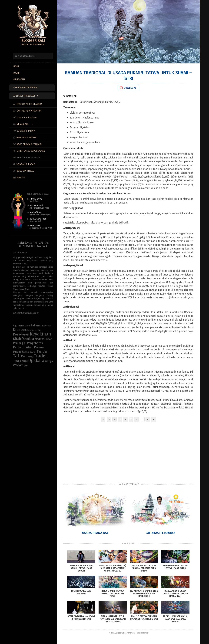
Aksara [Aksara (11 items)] (26, 326)
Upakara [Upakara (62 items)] (36, 361)
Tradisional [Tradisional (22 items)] (20, 361)
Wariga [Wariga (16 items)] (49, 361)
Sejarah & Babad (26, 164)
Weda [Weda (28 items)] (17, 365)
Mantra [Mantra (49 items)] (28, 339)
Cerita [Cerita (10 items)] (48, 326)
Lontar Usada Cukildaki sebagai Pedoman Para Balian (144, 568)
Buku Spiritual (25, 171)
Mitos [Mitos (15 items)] (49, 339)
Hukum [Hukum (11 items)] (28, 330)
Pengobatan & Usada (29, 158)
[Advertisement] (128, 451)
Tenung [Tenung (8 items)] (30, 357)
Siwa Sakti (41, 227)
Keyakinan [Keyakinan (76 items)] (40, 334)
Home (16, 66)
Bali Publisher (142, 633)
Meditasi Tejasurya (161, 533)
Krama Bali (23, 124)
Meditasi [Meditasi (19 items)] (40, 339)
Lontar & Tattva (26, 131)
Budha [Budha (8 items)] (42, 326)
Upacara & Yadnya (26, 138)
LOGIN (17, 73)
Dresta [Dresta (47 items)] (18, 330)
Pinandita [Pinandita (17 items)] (19, 352)
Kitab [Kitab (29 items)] (17, 339)
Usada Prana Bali (96, 533)
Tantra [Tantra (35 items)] (42, 351)
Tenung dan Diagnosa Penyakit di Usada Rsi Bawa (113, 594)
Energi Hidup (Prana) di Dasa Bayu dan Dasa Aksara (175, 619)
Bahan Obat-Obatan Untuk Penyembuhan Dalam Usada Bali (144, 594)
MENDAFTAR (20, 79)
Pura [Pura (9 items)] (27, 352)
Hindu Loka (36, 200)
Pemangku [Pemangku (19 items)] (20, 343)
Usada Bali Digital (27, 117)
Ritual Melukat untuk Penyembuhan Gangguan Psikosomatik (113, 619)
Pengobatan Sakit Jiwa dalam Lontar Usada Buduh (81, 568)
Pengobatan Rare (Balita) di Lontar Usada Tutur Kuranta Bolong (113, 568)
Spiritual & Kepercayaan (31, 151)
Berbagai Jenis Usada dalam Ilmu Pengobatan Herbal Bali (175, 594)
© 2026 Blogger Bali (117, 633)
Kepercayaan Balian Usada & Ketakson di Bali (81, 618)
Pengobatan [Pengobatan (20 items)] (35, 343)
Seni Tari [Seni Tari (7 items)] (33, 352)
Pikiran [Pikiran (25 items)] (39, 347)
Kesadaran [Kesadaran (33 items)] (21, 334)
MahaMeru (40, 213)
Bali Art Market (38, 220)
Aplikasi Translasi (24, 96)
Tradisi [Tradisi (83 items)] (41, 356)
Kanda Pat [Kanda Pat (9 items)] (36, 330)
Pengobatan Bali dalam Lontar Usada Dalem (175, 567)
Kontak (21, 178)
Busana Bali (39, 207)
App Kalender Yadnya (25, 87)
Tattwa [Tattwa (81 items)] (20, 356)
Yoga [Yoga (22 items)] (25, 365)
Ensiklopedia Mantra (29, 111)
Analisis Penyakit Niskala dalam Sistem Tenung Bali (144, 618)
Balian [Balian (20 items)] (35, 325)
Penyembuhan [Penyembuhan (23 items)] (23, 347)
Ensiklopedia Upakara (29, 104)
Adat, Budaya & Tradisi (29, 144)
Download (128, 88)
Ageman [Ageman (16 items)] (18, 325)
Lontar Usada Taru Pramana (81, 592)
